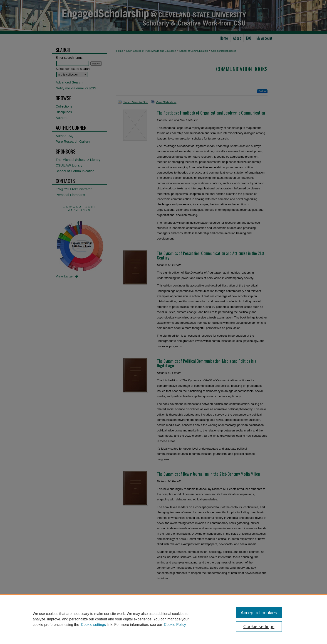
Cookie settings (93, 625)
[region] (163, 619)
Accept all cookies (259, 613)
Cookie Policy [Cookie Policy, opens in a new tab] (175, 625)
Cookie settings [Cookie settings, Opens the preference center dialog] (259, 627)
